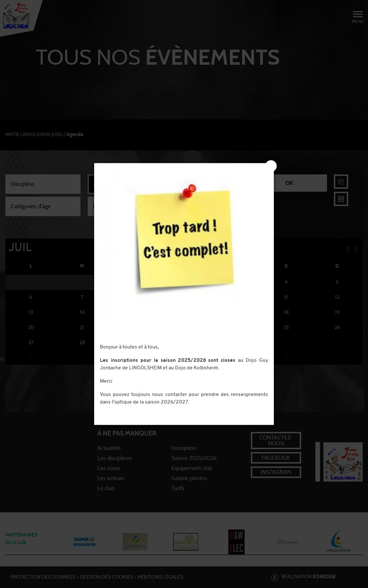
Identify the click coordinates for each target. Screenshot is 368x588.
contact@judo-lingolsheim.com (135, 410)
